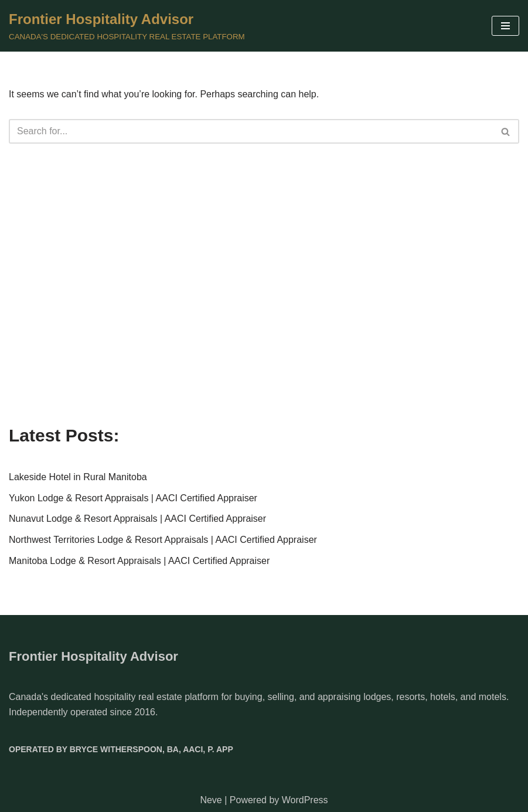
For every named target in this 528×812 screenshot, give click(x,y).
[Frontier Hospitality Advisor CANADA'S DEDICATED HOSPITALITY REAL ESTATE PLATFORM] (127, 26)
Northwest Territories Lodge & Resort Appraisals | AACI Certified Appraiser (163, 540)
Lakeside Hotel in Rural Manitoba (78, 477)
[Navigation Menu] (505, 26)
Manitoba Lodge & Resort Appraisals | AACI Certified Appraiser (139, 561)
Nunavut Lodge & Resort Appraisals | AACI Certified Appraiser (137, 519)
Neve (211, 800)
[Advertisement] (264, 320)
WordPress (305, 800)
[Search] (251, 131)
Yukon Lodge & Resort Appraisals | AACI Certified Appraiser (133, 498)
